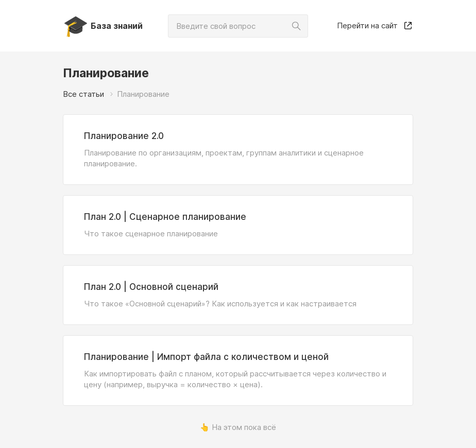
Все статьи (83, 94)
